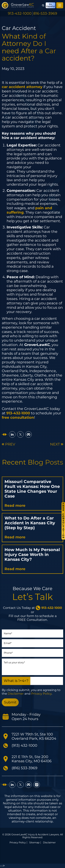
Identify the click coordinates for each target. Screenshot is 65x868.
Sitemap (34, 843)
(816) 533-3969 (25, 768)
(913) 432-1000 (24, 745)
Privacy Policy (41, 694)
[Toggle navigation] (60, 5)
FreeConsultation (63, 521)
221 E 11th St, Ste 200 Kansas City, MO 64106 (32, 759)
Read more (15, 506)
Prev (9, 444)
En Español (51, 5)
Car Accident (19, 28)
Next (57, 444)
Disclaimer (16, 694)
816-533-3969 (45, 13)
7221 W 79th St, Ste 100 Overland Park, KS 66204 (34, 736)
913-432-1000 (20, 13)
